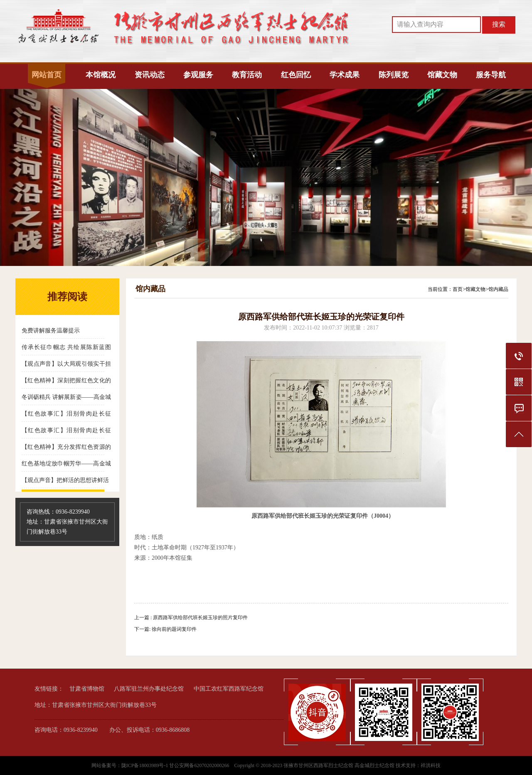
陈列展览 (394, 75)
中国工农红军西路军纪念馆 (229, 689)
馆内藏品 (498, 289)
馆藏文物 (442, 75)
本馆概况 (101, 75)
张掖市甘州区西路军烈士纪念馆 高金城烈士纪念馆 (339, 765)
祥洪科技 (431, 765)
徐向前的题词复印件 (174, 629)
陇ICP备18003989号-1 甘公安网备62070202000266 (176, 765)
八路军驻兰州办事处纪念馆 (149, 689)
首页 (458, 289)
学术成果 (345, 75)
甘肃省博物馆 (87, 689)
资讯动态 (150, 75)
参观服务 (198, 75)
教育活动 (247, 75)
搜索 (499, 24)
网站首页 (47, 75)
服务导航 (491, 75)
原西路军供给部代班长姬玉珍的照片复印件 (200, 618)
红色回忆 (296, 75)
